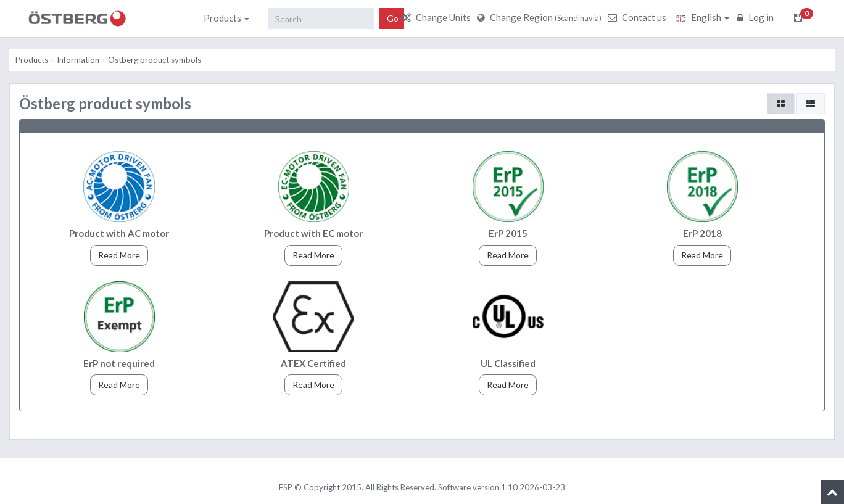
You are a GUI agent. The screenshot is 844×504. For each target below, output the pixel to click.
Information (78, 60)
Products (226, 18)
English (702, 17)
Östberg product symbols (155, 60)
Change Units (437, 17)
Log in (757, 17)
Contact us (639, 17)
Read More (119, 255)
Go (393, 18)
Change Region (541, 17)
